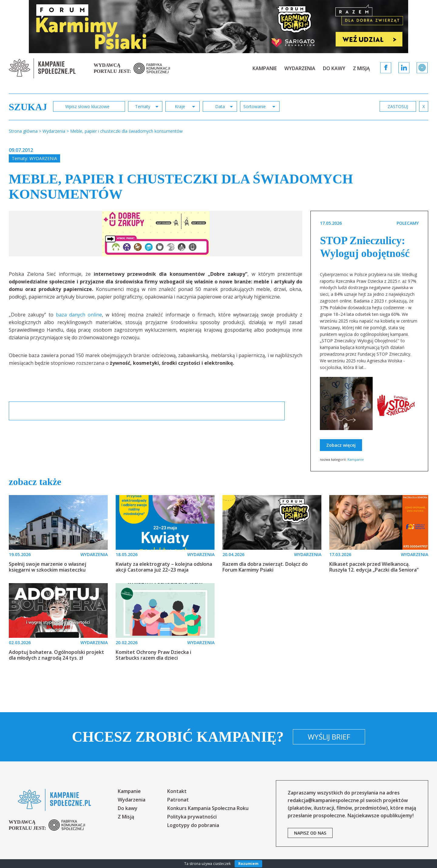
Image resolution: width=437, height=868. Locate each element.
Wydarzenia (300, 68)
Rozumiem (248, 864)
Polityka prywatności (192, 817)
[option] (156, 234)
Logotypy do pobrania (193, 825)
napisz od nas (310, 833)
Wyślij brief (329, 737)
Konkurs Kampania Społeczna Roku (208, 808)
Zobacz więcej (341, 445)
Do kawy (334, 68)
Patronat (178, 800)
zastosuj (398, 106)
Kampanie (265, 68)
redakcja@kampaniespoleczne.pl (326, 800)
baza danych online (79, 315)
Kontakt (177, 791)
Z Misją (361, 68)
